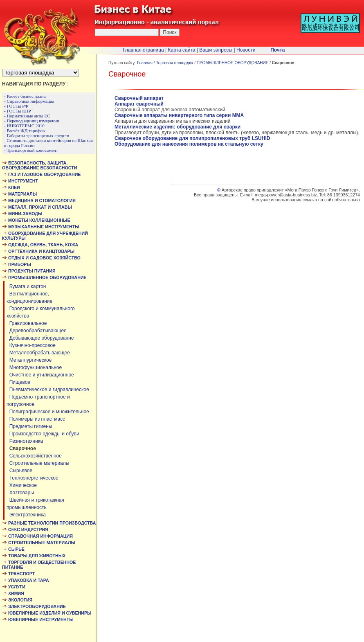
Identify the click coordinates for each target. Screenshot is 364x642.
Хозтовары (20, 493)
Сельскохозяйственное (34, 456)
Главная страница (143, 50)
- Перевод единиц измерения (31, 121)
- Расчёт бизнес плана (25, 96)
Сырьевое (19, 471)
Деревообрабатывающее (37, 331)
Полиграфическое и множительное (48, 412)
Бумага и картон (26, 286)
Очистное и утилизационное (40, 375)
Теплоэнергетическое (33, 478)
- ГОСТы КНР (18, 111)
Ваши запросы (216, 50)
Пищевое (18, 382)
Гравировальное (27, 323)
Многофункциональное (34, 367)
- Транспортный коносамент (31, 150)
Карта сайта (182, 50)
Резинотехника (25, 441)
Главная (145, 63)
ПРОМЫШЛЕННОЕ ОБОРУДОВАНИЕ (233, 63)
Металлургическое (29, 360)
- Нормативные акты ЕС (27, 116)
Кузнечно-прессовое (31, 345)
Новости (246, 50)
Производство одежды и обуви (43, 434)
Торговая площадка (174, 63)
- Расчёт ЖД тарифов (24, 131)
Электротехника (26, 515)
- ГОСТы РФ (16, 106)
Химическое (22, 485)
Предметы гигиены (29, 426)
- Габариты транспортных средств (37, 135)
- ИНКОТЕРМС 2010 (24, 126)
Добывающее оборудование (40, 338)
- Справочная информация (29, 101)
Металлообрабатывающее (38, 353)
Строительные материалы (38, 463)
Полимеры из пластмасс (36, 419)
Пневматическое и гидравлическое (48, 390)
